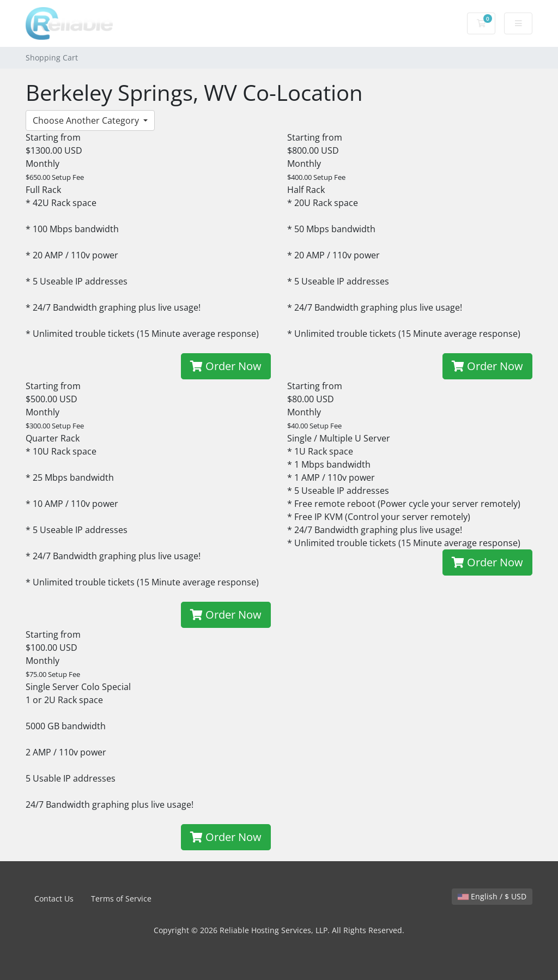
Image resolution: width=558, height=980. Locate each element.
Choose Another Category (87, 120)
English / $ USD (492, 896)
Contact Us (54, 899)
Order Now (226, 366)
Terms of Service (121, 899)
